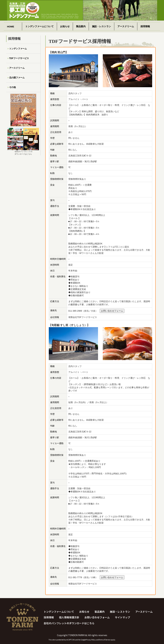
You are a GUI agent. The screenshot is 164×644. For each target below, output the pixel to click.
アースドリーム (126, 26)
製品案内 (81, 26)
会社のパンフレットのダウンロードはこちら (69, 623)
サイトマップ (122, 617)
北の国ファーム (17, 78)
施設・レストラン (101, 26)
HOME (11, 27)
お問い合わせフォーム (112, 311)
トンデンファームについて (39, 26)
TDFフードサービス (19, 58)
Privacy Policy (91, 640)
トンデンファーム (18, 49)
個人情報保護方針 (69, 617)
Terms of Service (105, 640)
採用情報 (145, 26)
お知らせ (65, 26)
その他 (12, 87)
